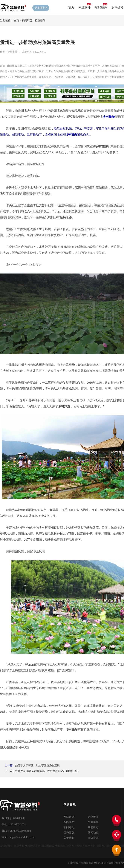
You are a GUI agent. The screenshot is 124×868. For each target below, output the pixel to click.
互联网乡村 (89, 846)
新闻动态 (27, 20)
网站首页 (69, 817)
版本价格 (117, 7)
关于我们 (69, 838)
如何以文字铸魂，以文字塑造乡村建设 (37, 765)
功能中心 (93, 827)
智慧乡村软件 (104, 846)
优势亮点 (69, 833)
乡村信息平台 (33, 846)
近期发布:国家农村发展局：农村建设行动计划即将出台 (47, 771)
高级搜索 (93, 838)
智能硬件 (101, 7)
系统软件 (85, 7)
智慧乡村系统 (74, 846)
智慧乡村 (19, 846)
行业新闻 (40, 20)
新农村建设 (48, 846)
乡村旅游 (109, 117)
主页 (16, 20)
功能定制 (69, 827)
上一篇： (10, 765)
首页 (71, 7)
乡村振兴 (60, 846)
